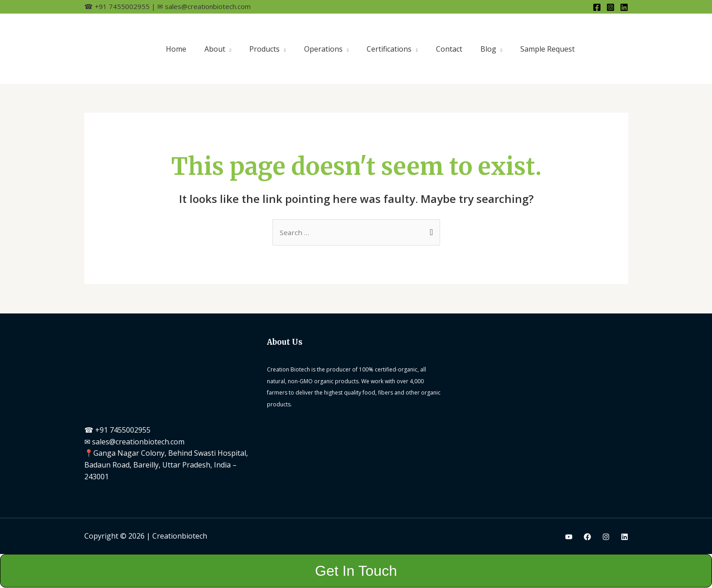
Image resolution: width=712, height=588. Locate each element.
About (215, 49)
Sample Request (547, 49)
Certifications (389, 49)
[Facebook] (597, 7)
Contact (449, 49)
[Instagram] (610, 7)
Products (264, 49)
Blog (488, 49)
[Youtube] (569, 537)
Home (176, 49)
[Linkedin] (624, 7)
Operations (323, 49)
